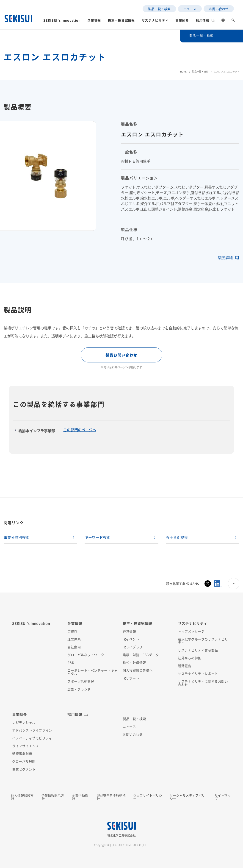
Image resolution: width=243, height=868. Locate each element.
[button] (62, 22)
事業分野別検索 (17, 537)
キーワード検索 (97, 537)
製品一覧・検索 (200, 71)
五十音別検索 (177, 537)
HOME (183, 71)
